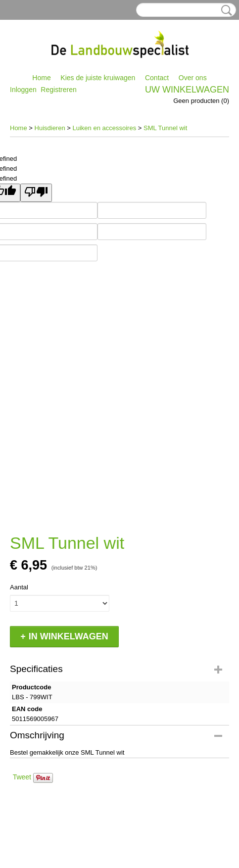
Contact (157, 78)
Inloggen (23, 90)
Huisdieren (50, 128)
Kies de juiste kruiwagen (98, 78)
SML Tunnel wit (165, 128)
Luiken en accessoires (105, 128)
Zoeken (225, 10)
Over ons (193, 78)
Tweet (22, 777)
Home (41, 78)
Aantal (19, 587)
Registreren (58, 90)
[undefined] (36, 193)
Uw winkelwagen (187, 90)
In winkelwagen (69, 636)
